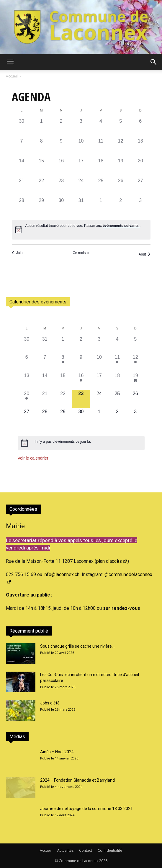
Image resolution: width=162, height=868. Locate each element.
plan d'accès (112, 561)
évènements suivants (121, 226)
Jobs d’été (50, 703)
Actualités (65, 850)
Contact (86, 850)
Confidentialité (110, 850)
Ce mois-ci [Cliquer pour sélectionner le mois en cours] (81, 253)
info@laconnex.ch (61, 574)
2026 (103, 861)
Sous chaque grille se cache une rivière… (77, 646)
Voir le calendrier (33, 458)
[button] (10, 62)
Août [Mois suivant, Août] (145, 254)
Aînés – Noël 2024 (57, 752)
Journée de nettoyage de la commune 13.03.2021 (86, 809)
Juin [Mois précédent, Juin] (17, 253)
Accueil (12, 76)
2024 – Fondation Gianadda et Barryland (77, 780)
